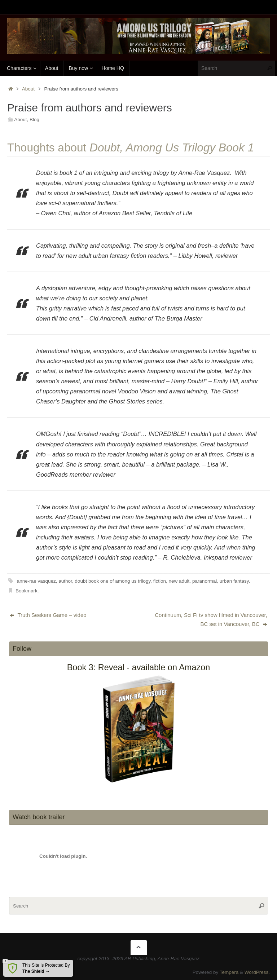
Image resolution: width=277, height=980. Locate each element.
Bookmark (27, 591)
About (28, 89)
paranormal (205, 581)
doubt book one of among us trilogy (113, 581)
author (65, 581)
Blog (34, 120)
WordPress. (257, 972)
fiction (160, 581)
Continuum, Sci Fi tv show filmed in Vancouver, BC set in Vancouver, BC (211, 620)
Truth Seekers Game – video (48, 615)
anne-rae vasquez (36, 581)
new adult (179, 581)
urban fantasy (234, 581)
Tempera (229, 972)
